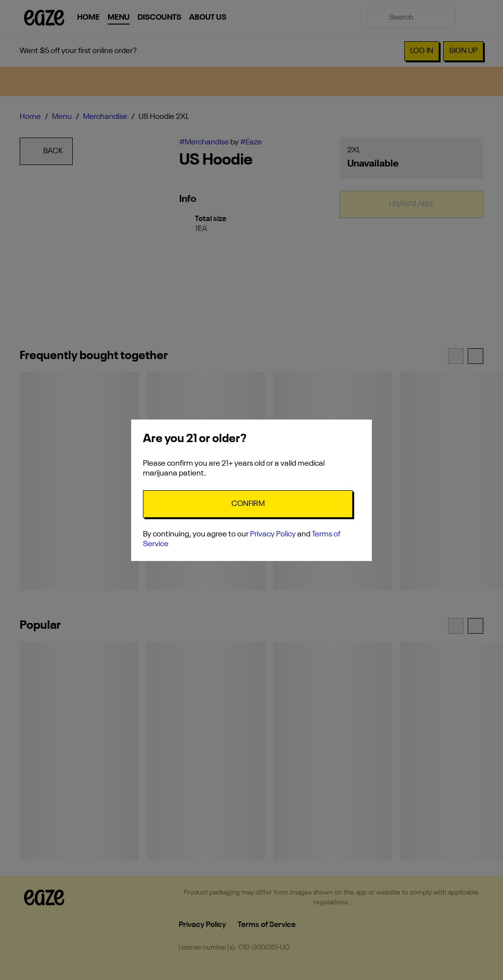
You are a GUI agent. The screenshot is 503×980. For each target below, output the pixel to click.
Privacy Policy (273, 534)
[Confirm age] (248, 504)
